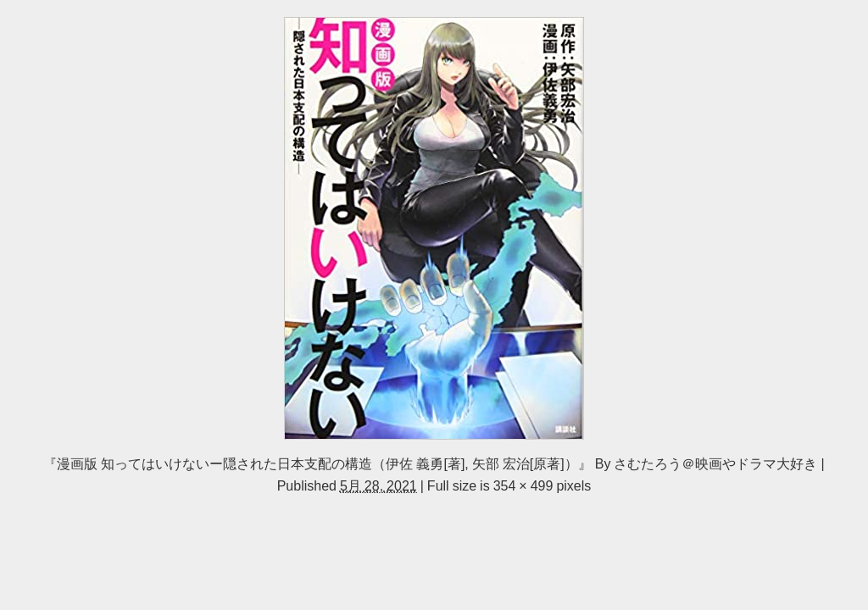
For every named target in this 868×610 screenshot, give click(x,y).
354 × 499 (523, 485)
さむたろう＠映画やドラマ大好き (715, 463)
